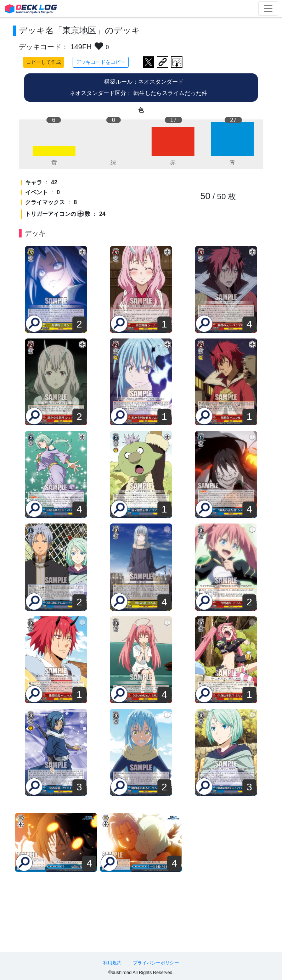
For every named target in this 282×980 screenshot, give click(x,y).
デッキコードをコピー (101, 62)
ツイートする (148, 62)
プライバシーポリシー (156, 963)
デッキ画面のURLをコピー (163, 62)
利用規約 (112, 963)
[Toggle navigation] (268, 9)
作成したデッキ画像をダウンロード (177, 62)
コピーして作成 (44, 62)
